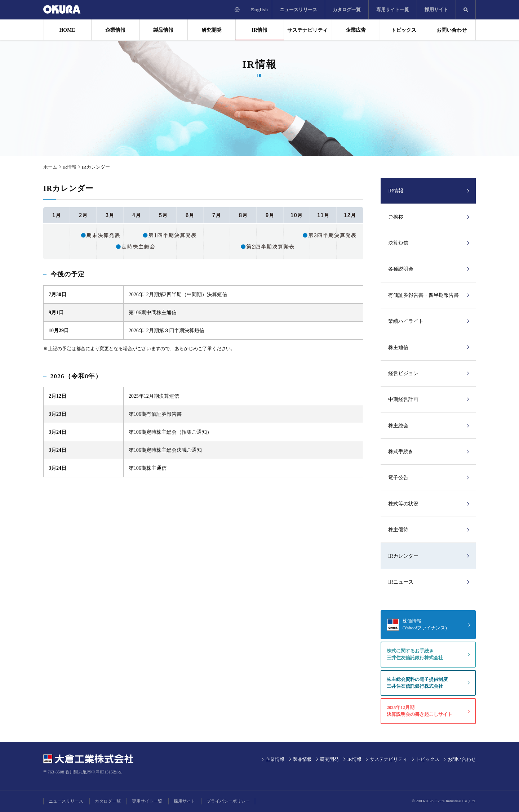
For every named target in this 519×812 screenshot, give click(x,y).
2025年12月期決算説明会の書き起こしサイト (420, 711)
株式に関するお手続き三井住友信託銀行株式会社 (415, 654)
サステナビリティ (307, 30)
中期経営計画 (403, 399)
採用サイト (436, 10)
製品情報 (163, 30)
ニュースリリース (298, 10)
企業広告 (356, 30)
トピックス (404, 30)
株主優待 (398, 530)
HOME (67, 30)
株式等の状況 (403, 504)
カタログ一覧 (347, 10)
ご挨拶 (396, 217)
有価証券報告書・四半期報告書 (423, 295)
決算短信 (398, 243)
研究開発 (212, 30)
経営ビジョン (403, 373)
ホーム (50, 167)
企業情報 (115, 30)
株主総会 (398, 426)
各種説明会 (401, 269)
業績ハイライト (406, 321)
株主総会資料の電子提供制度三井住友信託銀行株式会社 (417, 683)
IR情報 (259, 30)
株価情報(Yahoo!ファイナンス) (425, 624)
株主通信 (398, 347)
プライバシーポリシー (228, 801)
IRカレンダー (403, 556)
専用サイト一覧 (393, 10)
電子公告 (398, 478)
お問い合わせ (452, 30)
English (259, 10)
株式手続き (401, 452)
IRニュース (401, 582)
